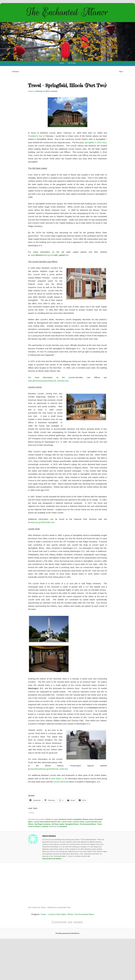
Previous (15, 72)
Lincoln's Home (78, 822)
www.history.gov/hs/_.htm (50, 255)
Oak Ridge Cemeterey (42, 824)
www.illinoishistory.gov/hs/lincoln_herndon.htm (48, 381)
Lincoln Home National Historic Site (47, 822)
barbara (54, 91)
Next (122, 72)
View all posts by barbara (53, 859)
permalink (63, 827)
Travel (48, 819)
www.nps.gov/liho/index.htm (43, 522)
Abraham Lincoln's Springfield (70, 819)
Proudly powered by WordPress (67, 933)
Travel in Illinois (34, 827)
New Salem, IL (58, 779)
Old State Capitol (58, 824)
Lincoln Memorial (61, 782)
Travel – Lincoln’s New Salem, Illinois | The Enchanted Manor (67, 914)
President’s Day (35, 136)
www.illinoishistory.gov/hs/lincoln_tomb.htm (49, 769)
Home (62, 63)
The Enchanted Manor (67, 12)
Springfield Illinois (72, 824)
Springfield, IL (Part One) (96, 142)
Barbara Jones (88, 819)
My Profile (72, 63)
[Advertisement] (67, 884)
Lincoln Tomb (67, 822)
